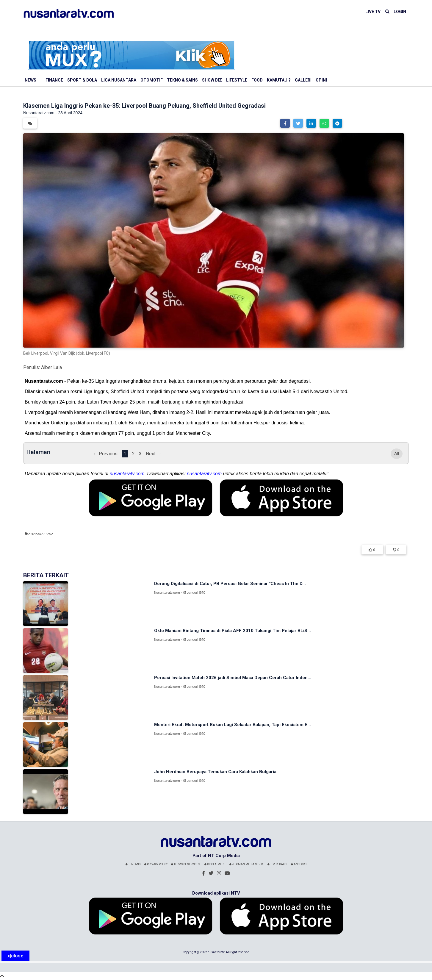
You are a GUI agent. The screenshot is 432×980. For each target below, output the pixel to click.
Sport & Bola (82, 80)
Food (257, 80)
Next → (154, 454)
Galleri (303, 80)
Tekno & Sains (182, 80)
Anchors (299, 864)
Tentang (133, 864)
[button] (285, 123)
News (30, 80)
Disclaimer (214, 864)
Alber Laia (51, 367)
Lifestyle (237, 80)
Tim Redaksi (277, 864)
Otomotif (152, 80)
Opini (321, 80)
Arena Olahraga (41, 534)
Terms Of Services (185, 864)
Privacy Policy (156, 864)
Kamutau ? (279, 80)
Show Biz (212, 80)
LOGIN (400, 12)
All (397, 454)
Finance (54, 80)
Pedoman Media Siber (246, 864)
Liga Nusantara (119, 80)
